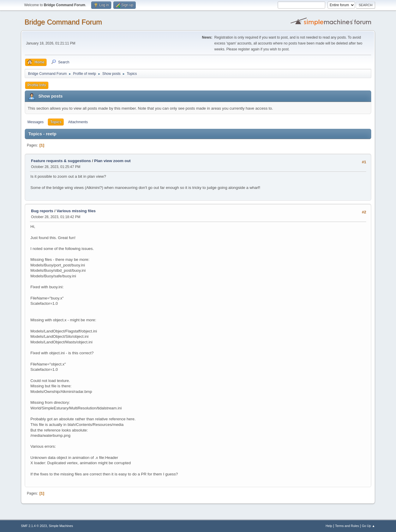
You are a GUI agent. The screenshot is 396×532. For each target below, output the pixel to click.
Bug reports (42, 211)
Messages (36, 122)
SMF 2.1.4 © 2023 (34, 526)
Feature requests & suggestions (61, 161)
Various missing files (76, 211)
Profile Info (37, 85)
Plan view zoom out (112, 161)
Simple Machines (61, 526)
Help (329, 526)
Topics (56, 122)
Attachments (78, 122)
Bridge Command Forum (63, 22)
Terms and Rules (347, 526)
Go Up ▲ (368, 526)
